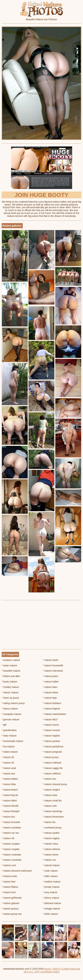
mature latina (50, 692)
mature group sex (12, 914)
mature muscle (51, 730)
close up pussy (10, 698)
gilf (4, 725)
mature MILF (50, 719)
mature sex (49, 779)
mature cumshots (12, 860)
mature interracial (53, 671)
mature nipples (51, 736)
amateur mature (11, 660)
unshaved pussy (52, 828)
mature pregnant (52, 752)
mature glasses (11, 903)
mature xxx (49, 860)
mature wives (51, 855)
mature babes (10, 779)
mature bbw (9, 784)
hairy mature (9, 736)
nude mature (50, 871)
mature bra (8, 817)
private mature (51, 887)
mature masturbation (54, 714)
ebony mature (10, 709)
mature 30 (8, 757)
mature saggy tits (53, 768)
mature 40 (8, 763)
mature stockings (53, 811)
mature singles (51, 790)
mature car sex (10, 833)
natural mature (51, 865)
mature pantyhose (53, 747)
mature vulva (50, 844)
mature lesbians (52, 703)
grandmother (9, 730)
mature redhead (52, 763)
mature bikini (9, 801)
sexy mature (50, 892)
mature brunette (11, 822)
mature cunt (9, 865)
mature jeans (50, 676)
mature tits (49, 822)
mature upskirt (51, 833)
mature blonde (10, 806)
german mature (11, 719)
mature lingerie (51, 709)
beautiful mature (11, 671)
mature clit (8, 838)
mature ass (8, 774)
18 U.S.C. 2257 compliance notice (42, 972)
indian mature (10, 752)
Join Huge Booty (41, 195)
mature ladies (51, 682)
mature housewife (53, 665)
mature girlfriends (12, 898)
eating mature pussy (13, 703)
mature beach (10, 790)
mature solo (50, 806)
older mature (50, 876)
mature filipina (10, 887)
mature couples (11, 849)
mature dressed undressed (17, 871)
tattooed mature (52, 903)
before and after (11, 676)
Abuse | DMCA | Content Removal (62, 969)
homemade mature (12, 741)
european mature (12, 714)
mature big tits (10, 795)
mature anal (9, 768)
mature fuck (9, 892)
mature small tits (52, 801)
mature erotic (9, 876)
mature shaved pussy (55, 784)
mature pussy (51, 757)
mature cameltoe (11, 828)
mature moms (51, 725)
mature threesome (53, 817)
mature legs (50, 698)
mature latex (50, 687)
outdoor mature (52, 882)
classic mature (10, 692)
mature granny (10, 909)
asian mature (9, 665)
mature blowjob (11, 811)
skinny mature (51, 898)
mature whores (51, 849)
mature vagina (51, 838)
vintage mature (51, 909)
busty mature (9, 682)
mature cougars (11, 844)
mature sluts (50, 795)
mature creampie (11, 855)
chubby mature (10, 687)
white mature (50, 914)
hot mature (8, 747)
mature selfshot (52, 774)
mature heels (50, 660)
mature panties (51, 741)
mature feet (8, 882)
